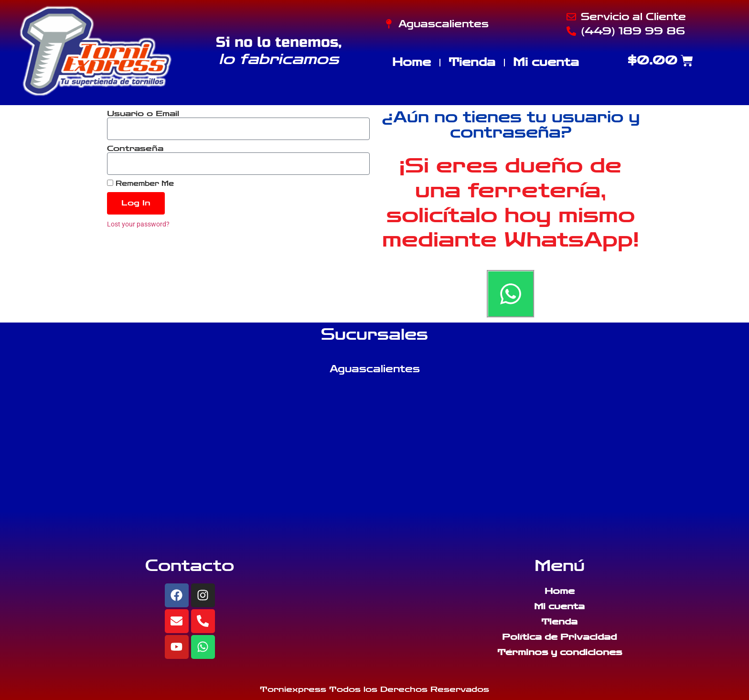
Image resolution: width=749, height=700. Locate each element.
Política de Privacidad (559, 637)
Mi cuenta (546, 62)
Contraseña (135, 149)
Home (412, 62)
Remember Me (140, 183)
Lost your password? (138, 224)
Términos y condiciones (560, 652)
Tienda (472, 62)
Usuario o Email (143, 114)
